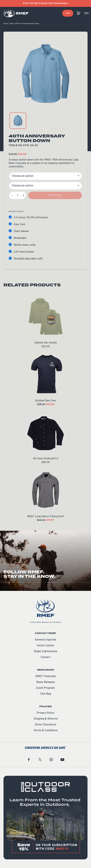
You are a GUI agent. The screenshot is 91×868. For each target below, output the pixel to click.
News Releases (46, 682)
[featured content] (45, 818)
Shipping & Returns (46, 719)
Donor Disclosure (45, 725)
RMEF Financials (46, 676)
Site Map (46, 694)
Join (68, 13)
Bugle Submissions (46, 652)
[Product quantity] (18, 195)
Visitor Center (45, 646)
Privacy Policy (45, 713)
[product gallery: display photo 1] (18, 121)
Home (6, 24)
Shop (11, 24)
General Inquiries (45, 640)
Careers (45, 657)
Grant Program (45, 688)
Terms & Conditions (45, 731)
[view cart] (78, 13)
